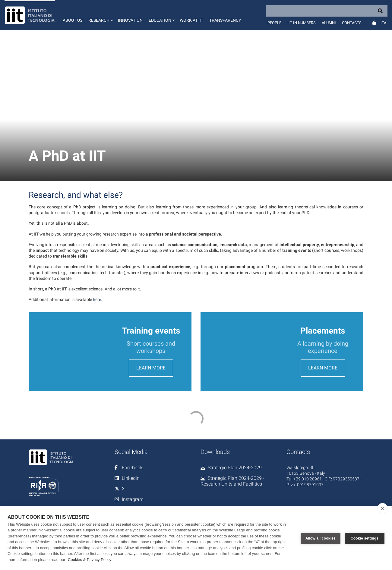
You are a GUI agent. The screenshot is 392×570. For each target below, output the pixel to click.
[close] (383, 508)
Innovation (130, 20)
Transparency (225, 20)
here (97, 299)
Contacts (352, 23)
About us (73, 20)
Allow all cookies (321, 538)
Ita (383, 23)
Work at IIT (191, 20)
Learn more (151, 379)
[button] (100, 15)
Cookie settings (365, 538)
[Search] (327, 11)
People (274, 23)
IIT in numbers (302, 23)
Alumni (329, 23)
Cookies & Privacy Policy (90, 560)
